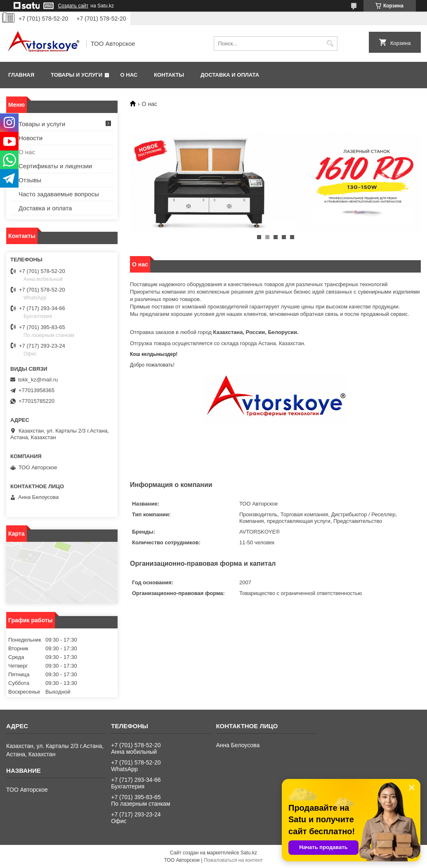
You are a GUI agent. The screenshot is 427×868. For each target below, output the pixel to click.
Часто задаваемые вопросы (59, 194)
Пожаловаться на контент (233, 860)
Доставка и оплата (230, 75)
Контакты (169, 75)
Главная (21, 75)
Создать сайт (73, 6)
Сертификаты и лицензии (55, 166)
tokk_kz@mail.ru (38, 380)
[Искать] (330, 44)
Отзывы (30, 180)
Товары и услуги (77, 75)
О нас (129, 75)
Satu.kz (249, 853)
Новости (31, 138)
